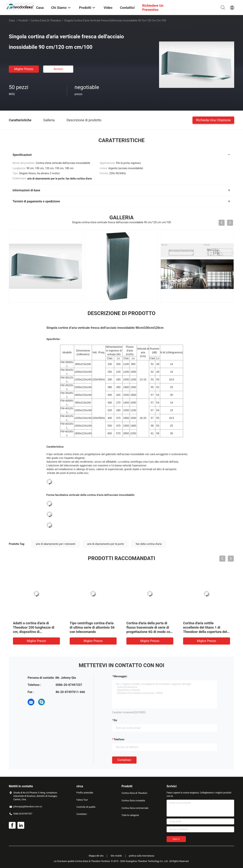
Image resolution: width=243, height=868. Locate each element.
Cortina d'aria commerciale (135, 808)
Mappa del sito (96, 856)
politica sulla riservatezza (141, 856)
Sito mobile (116, 856)
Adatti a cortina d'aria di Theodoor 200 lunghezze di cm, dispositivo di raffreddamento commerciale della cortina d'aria (35, 632)
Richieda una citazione (213, 120)
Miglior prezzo (24, 69)
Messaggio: (120, 676)
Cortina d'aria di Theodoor (46, 20)
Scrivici (58, 69)
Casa (12, 20)
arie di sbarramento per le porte (105, 544)
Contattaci (124, 760)
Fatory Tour (82, 800)
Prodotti (23, 20)
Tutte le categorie (130, 815)
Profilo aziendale (85, 793)
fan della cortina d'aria (149, 544)
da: (116, 720)
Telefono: (119, 739)
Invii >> (176, 839)
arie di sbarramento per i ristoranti (56, 544)
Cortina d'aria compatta (133, 801)
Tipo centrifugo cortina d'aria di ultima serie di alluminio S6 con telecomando (92, 627)
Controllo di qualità (86, 807)
